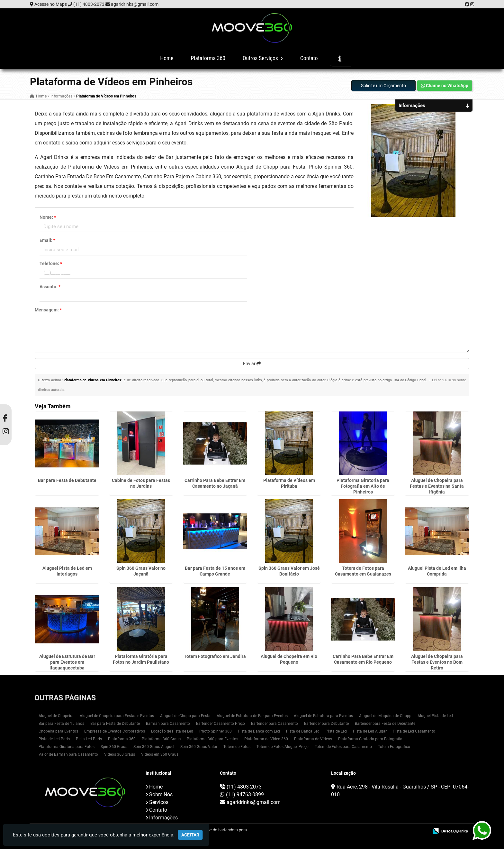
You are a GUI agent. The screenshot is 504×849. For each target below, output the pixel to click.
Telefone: (51, 263)
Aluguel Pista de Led (435, 716)
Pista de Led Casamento (414, 731)
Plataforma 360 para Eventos (212, 739)
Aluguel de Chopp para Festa (185, 716)
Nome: (48, 217)
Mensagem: (48, 310)
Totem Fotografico (394, 747)
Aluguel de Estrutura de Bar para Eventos (252, 716)
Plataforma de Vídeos (313, 739)
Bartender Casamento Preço (221, 724)
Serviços (159, 802)
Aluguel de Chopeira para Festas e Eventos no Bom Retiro (437, 662)
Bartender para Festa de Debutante (385, 724)
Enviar (252, 364)
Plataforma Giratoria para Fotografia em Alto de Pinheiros (363, 486)
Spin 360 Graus (114, 747)
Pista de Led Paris (54, 739)
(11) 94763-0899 (245, 794)
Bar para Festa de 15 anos (61, 724)
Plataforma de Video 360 (266, 739)
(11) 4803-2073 (89, 4)
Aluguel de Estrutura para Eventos (323, 716)
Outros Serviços (263, 58)
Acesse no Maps (51, 4)
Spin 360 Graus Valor (199, 747)
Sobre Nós (161, 794)
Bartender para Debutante (326, 724)
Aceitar (190, 835)
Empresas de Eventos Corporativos (115, 731)
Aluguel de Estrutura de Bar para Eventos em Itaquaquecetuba (67, 662)
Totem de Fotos (237, 747)
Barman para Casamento (168, 724)
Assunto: (50, 287)
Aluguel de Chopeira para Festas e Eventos (117, 716)
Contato (309, 58)
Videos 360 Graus (120, 754)
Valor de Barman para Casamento (68, 754)
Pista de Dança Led (303, 731)
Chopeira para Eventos (58, 731)
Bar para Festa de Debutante (67, 480)
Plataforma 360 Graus (161, 739)
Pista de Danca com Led (259, 731)
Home (167, 58)
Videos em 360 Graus (160, 754)
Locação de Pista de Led (172, 731)
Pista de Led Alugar (370, 731)
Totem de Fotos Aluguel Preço (283, 747)
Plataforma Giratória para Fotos (67, 747)
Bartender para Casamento (274, 724)
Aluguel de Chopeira (56, 716)
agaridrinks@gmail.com (135, 4)
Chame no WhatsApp (445, 86)
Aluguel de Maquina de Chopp (385, 716)
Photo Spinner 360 (216, 731)
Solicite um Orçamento (383, 86)
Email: (47, 240)
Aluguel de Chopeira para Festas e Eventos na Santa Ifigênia (437, 486)
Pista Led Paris (89, 739)
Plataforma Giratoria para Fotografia (370, 739)
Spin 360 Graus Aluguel (154, 747)
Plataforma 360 (208, 58)
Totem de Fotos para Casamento (343, 747)
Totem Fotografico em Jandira (215, 656)
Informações (163, 818)
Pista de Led (336, 731)
